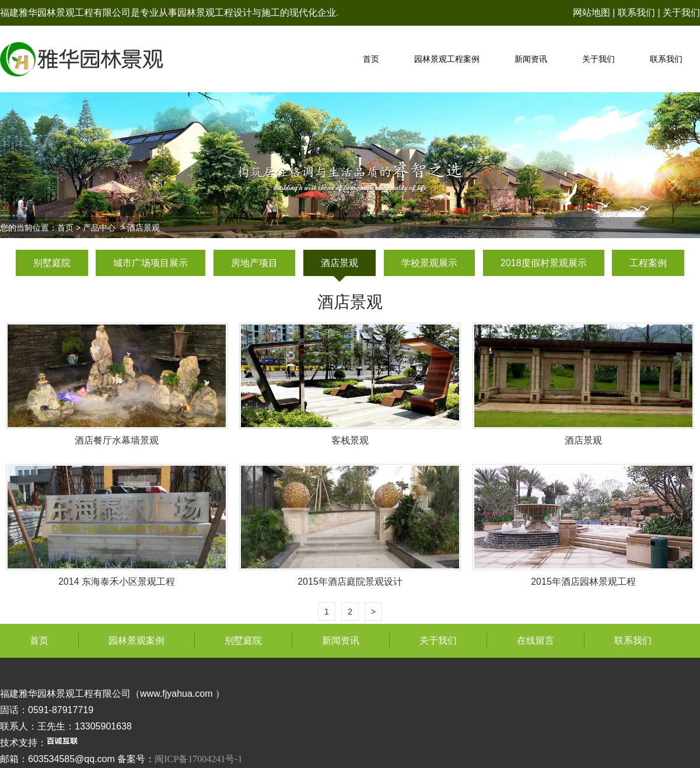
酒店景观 (339, 263)
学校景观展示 (429, 263)
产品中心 (99, 228)
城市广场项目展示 (150, 263)
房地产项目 (254, 263)
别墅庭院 (52, 263)
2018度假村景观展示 (544, 263)
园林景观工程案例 (447, 59)
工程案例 (648, 263)
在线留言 (535, 640)
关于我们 (681, 13)
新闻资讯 (531, 59)
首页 (371, 59)
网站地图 (591, 13)
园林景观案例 (136, 640)
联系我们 (636, 13)
